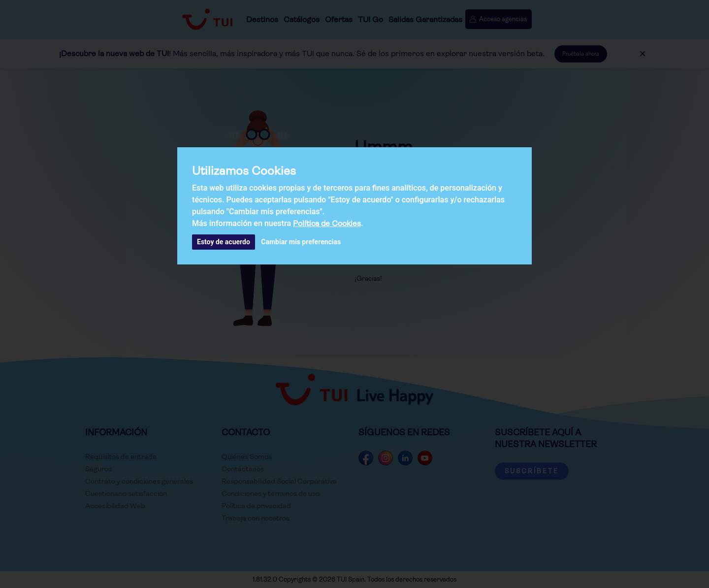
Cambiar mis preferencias (301, 242)
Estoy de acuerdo (224, 242)
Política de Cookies (327, 223)
